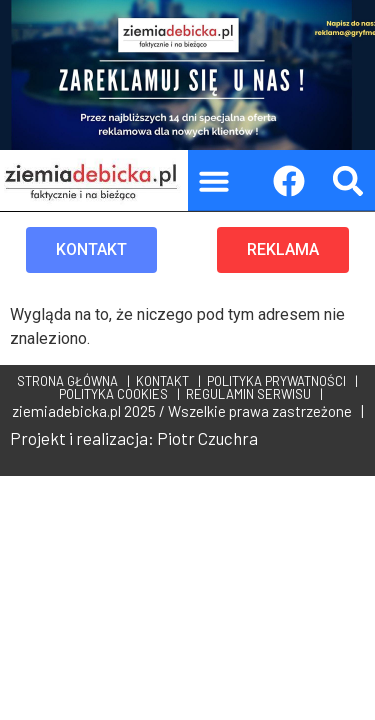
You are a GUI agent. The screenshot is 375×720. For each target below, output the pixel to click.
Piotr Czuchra (207, 438)
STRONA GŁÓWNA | (73, 381)
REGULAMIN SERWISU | (251, 394)
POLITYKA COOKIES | (116, 394)
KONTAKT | (165, 381)
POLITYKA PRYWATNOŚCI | (279, 381)
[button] (214, 181)
